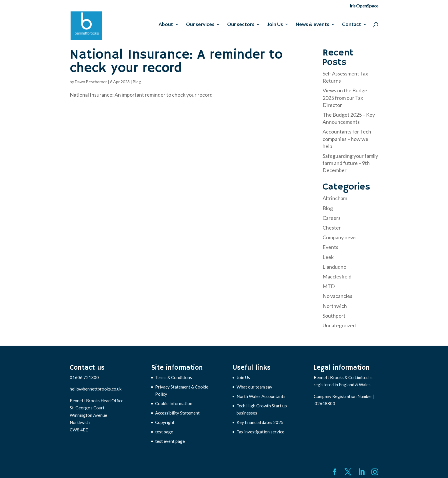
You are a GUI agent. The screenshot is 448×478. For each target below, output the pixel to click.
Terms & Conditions (174, 377)
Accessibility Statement (177, 413)
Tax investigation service (260, 432)
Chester (332, 228)
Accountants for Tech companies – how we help (347, 139)
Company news (340, 237)
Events (330, 247)
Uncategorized (339, 325)
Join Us (275, 25)
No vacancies (337, 296)
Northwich (335, 306)
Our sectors (241, 25)
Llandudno (334, 267)
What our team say (254, 387)
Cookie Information (174, 403)
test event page (170, 441)
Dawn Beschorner (91, 82)
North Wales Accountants (261, 396)
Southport (334, 316)
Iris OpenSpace (364, 6)
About (166, 25)
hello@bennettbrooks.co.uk (96, 389)
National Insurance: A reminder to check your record (176, 62)
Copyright (165, 422)
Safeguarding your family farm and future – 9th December (350, 163)
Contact (352, 25)
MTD (329, 286)
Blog (137, 82)
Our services (200, 25)
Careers (332, 218)
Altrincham (335, 198)
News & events (312, 25)
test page (164, 432)
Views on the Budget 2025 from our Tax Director (346, 97)
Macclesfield (337, 276)
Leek (328, 257)
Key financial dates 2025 (260, 422)
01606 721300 (84, 377)
